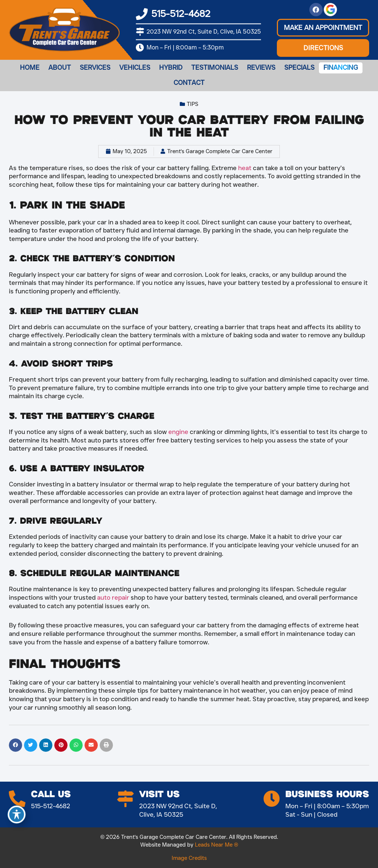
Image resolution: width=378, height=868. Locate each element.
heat (245, 168)
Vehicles (135, 68)
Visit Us (159, 795)
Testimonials (215, 68)
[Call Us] (17, 799)
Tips (193, 104)
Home (30, 68)
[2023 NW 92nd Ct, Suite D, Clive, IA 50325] (140, 32)
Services (95, 68)
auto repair (113, 597)
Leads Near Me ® (217, 845)
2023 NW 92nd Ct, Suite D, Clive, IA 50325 (204, 32)
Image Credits (189, 858)
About (60, 68)
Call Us (51, 795)
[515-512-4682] (142, 14)
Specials (299, 68)
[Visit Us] (125, 799)
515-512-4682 (181, 14)
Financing (341, 68)
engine (178, 432)
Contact (189, 83)
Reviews (261, 68)
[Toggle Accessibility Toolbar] (17, 814)
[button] (323, 28)
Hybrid (171, 68)
